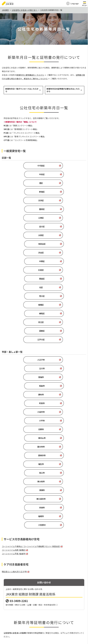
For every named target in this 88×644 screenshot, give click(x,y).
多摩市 (63, 342)
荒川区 (63, 226)
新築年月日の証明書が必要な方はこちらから (64, 90)
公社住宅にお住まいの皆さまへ (25, 10)
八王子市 (21, 273)
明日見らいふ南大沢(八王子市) (16, 398)
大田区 (21, 200)
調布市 (21, 290)
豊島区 (63, 218)
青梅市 (21, 282)
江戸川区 (41, 253)
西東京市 (63, 316)
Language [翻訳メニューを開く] (75, 3)
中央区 (63, 166)
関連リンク (65, 618)
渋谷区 (21, 209)
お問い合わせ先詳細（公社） (17, 595)
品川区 (63, 192)
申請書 (7, 497)
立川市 (63, 273)
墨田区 (63, 183)
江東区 (21, 192)
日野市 (21, 308)
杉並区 (21, 218)
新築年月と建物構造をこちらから (31, 75)
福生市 (21, 325)
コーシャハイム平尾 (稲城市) (15, 380)
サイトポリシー (38, 618)
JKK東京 (5, 10)
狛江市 (63, 325)
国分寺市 (21, 316)
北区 (21, 226)
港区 (21, 174)
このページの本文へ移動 (44, 0)
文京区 (21, 183)
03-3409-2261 (19, 427)
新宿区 (63, 174)
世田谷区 (63, 200)
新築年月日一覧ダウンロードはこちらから (23, 90)
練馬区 (63, 235)
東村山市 (63, 308)
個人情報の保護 (52, 618)
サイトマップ (24, 618)
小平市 (63, 299)
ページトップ (44, 610)
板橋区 (21, 235)
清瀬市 (63, 334)
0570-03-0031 (17, 584)
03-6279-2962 (17, 588)
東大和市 (21, 334)
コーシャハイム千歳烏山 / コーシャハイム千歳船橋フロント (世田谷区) (32, 372)
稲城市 (21, 351)
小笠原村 (63, 351)
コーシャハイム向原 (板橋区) (15, 376)
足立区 (21, 244)
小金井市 (21, 299)
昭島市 (63, 282)
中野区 (63, 209)
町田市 (63, 290)
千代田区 (21, 166)
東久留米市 (21, 342)
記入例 (17, 497)
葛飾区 (63, 244)
